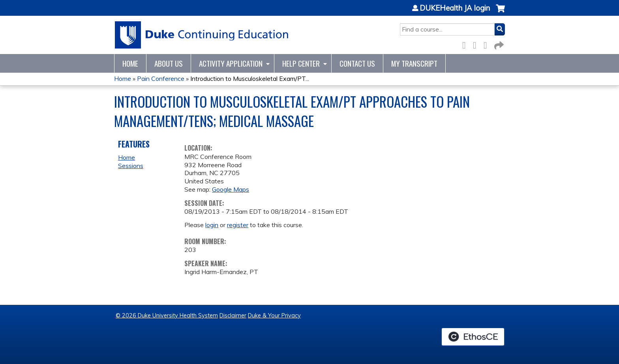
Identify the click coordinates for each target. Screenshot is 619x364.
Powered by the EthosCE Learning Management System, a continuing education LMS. (473, 337)
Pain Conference (161, 78)
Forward (498, 44)
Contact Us (357, 63)
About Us (169, 63)
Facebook (466, 44)
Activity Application (231, 63)
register (238, 225)
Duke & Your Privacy (274, 315)
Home (130, 63)
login (212, 225)
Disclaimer (233, 315)
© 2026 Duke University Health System (167, 315)
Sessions (131, 166)
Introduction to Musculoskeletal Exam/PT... (250, 78)
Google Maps (231, 189)
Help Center (301, 63)
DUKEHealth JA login (455, 8)
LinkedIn (488, 44)
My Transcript (414, 63)
